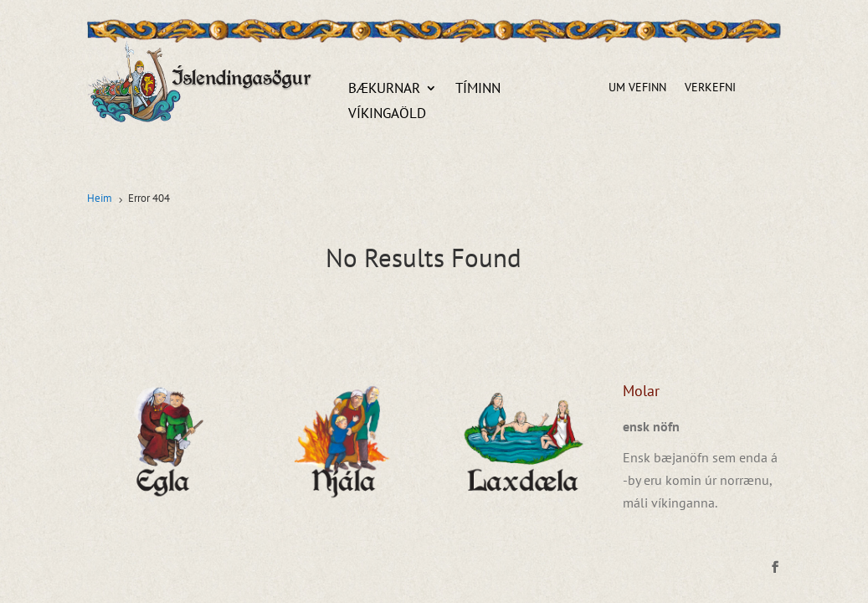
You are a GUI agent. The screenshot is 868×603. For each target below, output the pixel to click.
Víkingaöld (387, 115)
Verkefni (710, 88)
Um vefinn (637, 88)
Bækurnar (384, 90)
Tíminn (478, 90)
